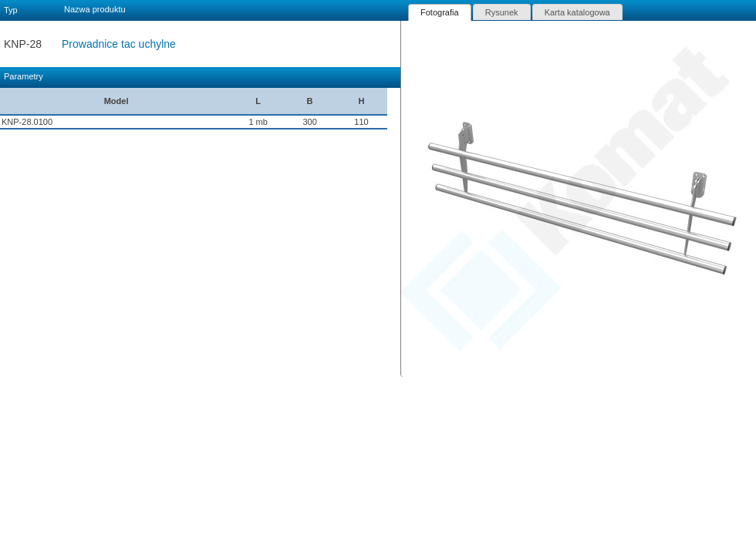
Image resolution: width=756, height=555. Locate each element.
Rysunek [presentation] (502, 12)
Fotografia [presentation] (440, 12)
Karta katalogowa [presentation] (577, 12)
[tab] (440, 12)
